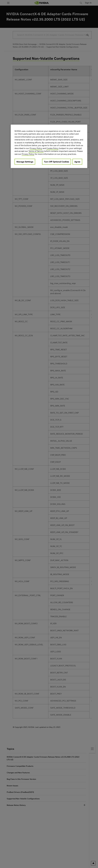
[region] (49, 146)
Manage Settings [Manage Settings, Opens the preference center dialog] (25, 162)
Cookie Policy (52, 148)
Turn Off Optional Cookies (57, 162)
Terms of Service (36, 151)
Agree (77, 162)
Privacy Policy (36, 148)
